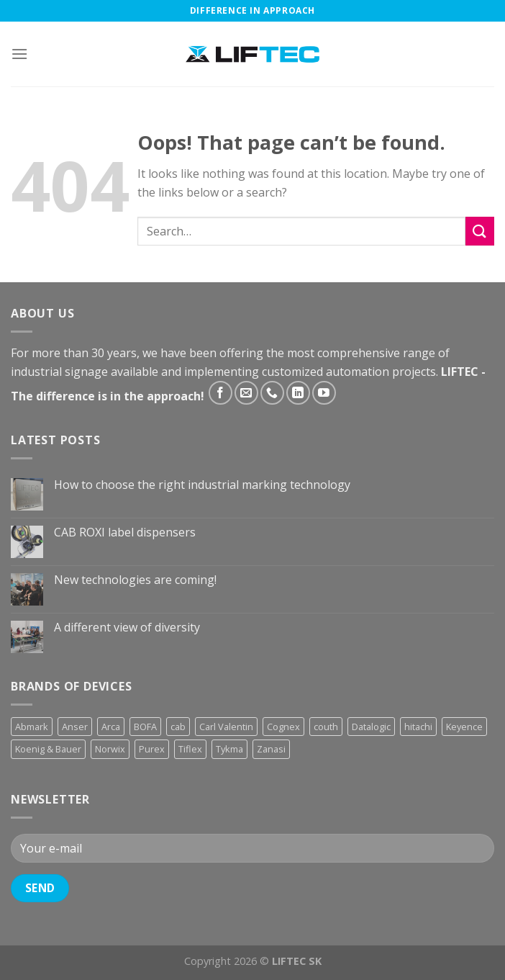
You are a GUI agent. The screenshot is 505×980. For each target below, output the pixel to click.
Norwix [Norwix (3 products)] (110, 749)
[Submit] (480, 231)
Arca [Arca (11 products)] (111, 727)
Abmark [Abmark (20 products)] (32, 727)
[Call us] (272, 393)
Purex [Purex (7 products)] (152, 749)
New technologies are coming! (135, 580)
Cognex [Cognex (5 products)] (283, 727)
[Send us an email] (246, 393)
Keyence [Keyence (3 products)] (464, 727)
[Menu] (19, 54)
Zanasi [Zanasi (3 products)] (271, 749)
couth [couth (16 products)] (326, 727)
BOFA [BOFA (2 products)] (145, 727)
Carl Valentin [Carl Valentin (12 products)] (226, 727)
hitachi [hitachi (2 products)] (418, 727)
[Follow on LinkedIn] (298, 393)
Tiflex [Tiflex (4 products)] (190, 749)
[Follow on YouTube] (324, 393)
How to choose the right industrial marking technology (202, 485)
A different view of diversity (127, 628)
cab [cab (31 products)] (178, 727)
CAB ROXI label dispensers (125, 532)
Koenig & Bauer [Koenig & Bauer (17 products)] (48, 749)
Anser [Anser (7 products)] (75, 727)
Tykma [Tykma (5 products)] (229, 749)
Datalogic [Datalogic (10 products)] (371, 727)
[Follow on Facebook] (220, 393)
